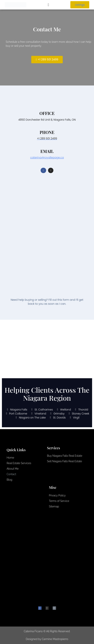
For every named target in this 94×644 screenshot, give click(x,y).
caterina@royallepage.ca (47, 157)
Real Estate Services (19, 463)
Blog (10, 480)
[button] (48, 5)
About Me (13, 469)
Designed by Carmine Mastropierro (47, 639)
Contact (11, 474)
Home (10, 458)
